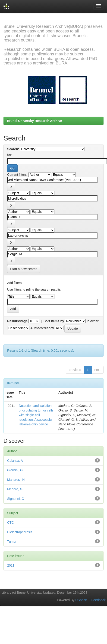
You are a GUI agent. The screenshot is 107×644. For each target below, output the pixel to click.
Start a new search (24, 269)
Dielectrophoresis (20, 532)
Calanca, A (15, 461)
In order (93, 321)
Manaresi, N (16, 480)
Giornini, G (15, 470)
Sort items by (54, 321)
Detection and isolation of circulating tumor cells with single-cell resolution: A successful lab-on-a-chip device (36, 415)
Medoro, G (15, 489)
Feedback (99, 600)
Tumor (12, 542)
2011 (11, 565)
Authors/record (42, 328)
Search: (13, 149)
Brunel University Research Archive (35, 121)
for (9, 155)
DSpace (81, 600)
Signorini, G (16, 499)
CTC (11, 523)
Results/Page (17, 321)
